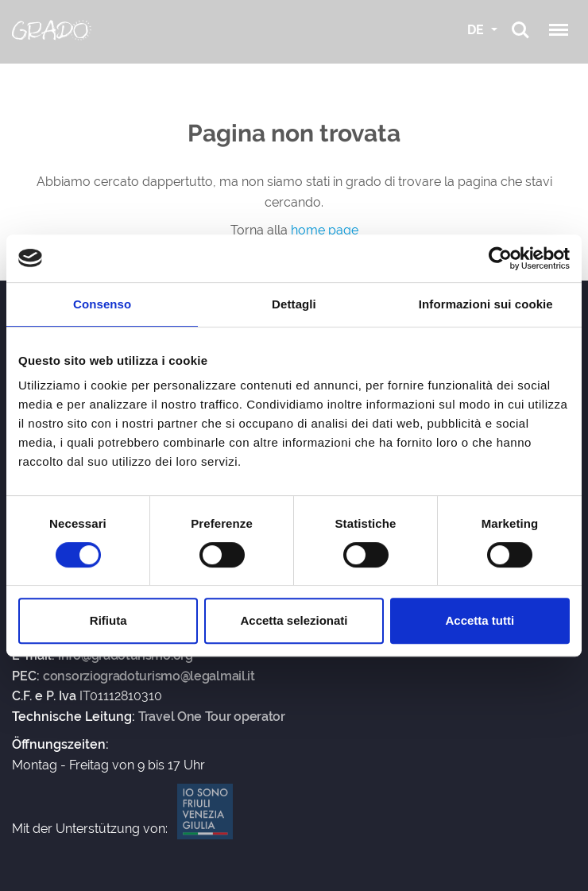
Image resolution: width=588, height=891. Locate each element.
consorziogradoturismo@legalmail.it (149, 676)
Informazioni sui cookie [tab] (486, 304)
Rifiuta (108, 620)
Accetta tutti (480, 620)
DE (477, 30)
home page (325, 230)
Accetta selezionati (294, 620)
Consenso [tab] (102, 304)
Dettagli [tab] (294, 304)
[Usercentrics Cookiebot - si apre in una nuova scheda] (500, 258)
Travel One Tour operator (212, 717)
